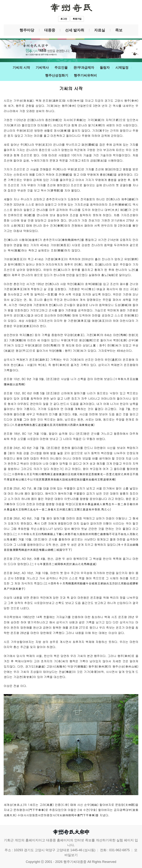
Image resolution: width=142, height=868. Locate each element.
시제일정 (122, 68)
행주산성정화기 (57, 75)
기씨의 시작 (21, 68)
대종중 (50, 30)
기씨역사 (42, 68)
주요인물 (61, 68)
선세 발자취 (75, 30)
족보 (119, 30)
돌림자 (105, 68)
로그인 (64, 19)
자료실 (100, 30)
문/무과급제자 (84, 68)
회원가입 (77, 19)
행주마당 (27, 30)
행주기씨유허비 (85, 75)
